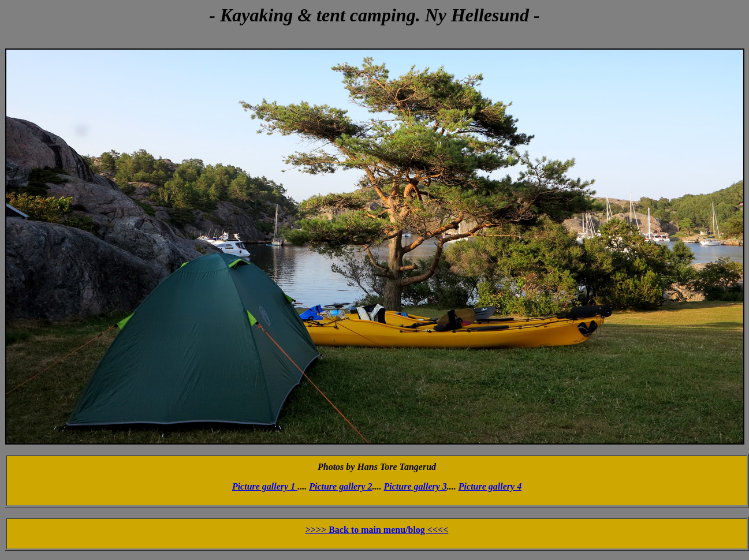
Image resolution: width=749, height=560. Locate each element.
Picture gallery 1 (265, 486)
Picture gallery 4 (490, 486)
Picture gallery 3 (416, 486)
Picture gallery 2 (340, 486)
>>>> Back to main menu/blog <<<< (377, 530)
